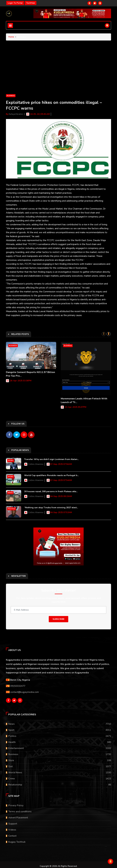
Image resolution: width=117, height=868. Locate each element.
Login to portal (15, 3)
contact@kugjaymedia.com (25, 691)
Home (11, 37)
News (10, 491)
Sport (11, 459)
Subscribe (58, 618)
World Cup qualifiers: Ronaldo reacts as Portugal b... (51, 474)
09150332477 (18, 684)
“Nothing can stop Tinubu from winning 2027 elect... (51, 506)
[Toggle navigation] (10, 25)
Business (11, 96)
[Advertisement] (58, 71)
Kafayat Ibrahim (16, 114)
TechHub (31, 3)
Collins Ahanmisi (36, 463)
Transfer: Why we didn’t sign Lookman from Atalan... (51, 458)
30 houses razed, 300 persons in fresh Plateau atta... (51, 490)
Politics (12, 507)
